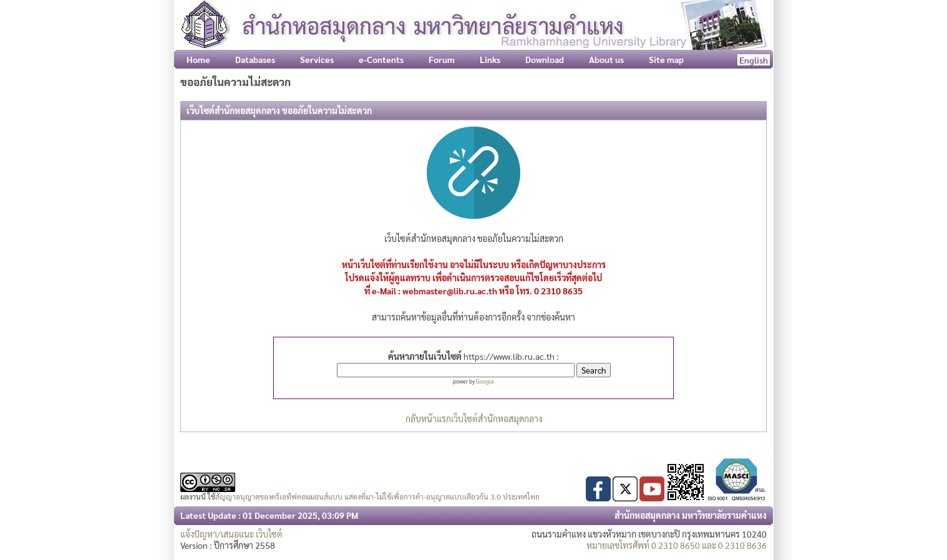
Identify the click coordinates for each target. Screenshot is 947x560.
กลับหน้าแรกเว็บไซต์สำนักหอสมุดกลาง (474, 418)
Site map (666, 59)
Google (485, 381)
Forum (442, 59)
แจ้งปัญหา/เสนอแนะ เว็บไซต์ (231, 534)
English (754, 60)
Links (490, 59)
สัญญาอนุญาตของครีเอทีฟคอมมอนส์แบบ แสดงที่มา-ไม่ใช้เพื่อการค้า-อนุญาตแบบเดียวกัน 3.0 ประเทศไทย (377, 496)
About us (606, 59)
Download (545, 59)
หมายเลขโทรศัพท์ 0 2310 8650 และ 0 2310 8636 (677, 545)
